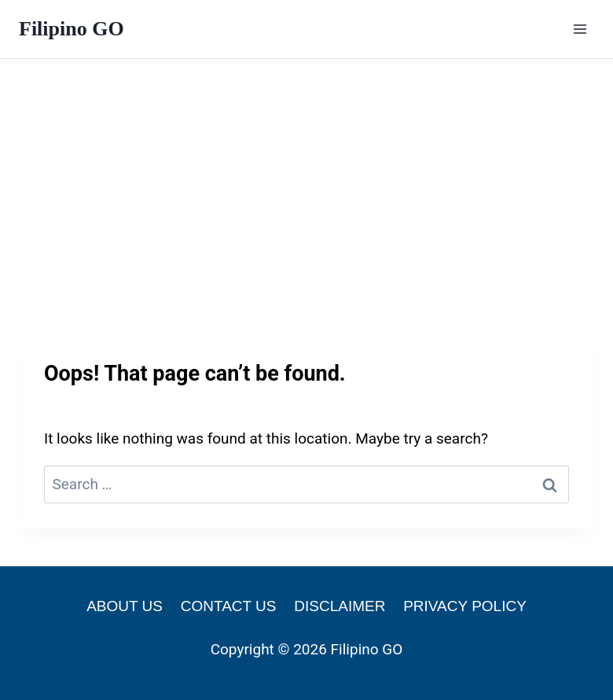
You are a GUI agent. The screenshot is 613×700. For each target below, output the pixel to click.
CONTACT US (229, 606)
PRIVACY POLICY (465, 606)
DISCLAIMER (340, 606)
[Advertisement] (306, 177)
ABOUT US (125, 606)
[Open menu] (580, 29)
